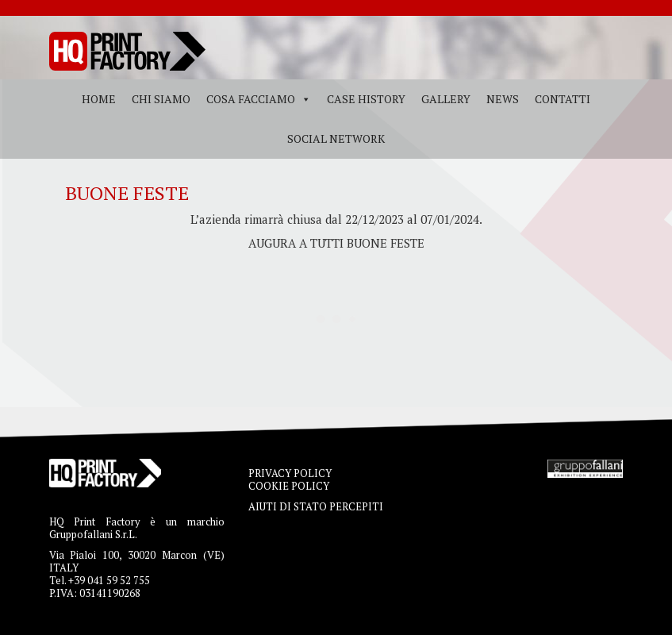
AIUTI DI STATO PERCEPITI (316, 506)
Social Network (336, 139)
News (503, 99)
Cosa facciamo (251, 99)
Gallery (446, 99)
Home (99, 99)
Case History (366, 99)
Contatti (563, 99)
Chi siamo (161, 99)
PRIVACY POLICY (290, 473)
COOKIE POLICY (289, 486)
